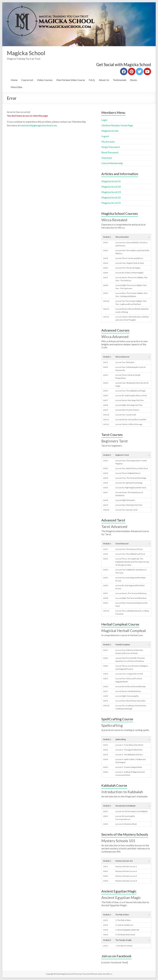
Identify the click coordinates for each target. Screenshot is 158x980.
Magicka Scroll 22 (111, 197)
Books (134, 80)
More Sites (17, 87)
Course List (27, 80)
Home (14, 80)
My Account (108, 142)
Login (104, 120)
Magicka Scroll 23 (111, 192)
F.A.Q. (92, 80)
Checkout (107, 158)
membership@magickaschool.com (38, 125)
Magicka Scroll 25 (111, 181)
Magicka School (26, 53)
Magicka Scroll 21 (111, 203)
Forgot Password (110, 147)
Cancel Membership (112, 163)
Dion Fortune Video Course (71, 80)
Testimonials (120, 80)
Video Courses (45, 80)
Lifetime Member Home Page (117, 125)
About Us (104, 80)
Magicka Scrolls (110, 131)
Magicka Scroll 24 (111, 187)
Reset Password (110, 152)
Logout (105, 136)
